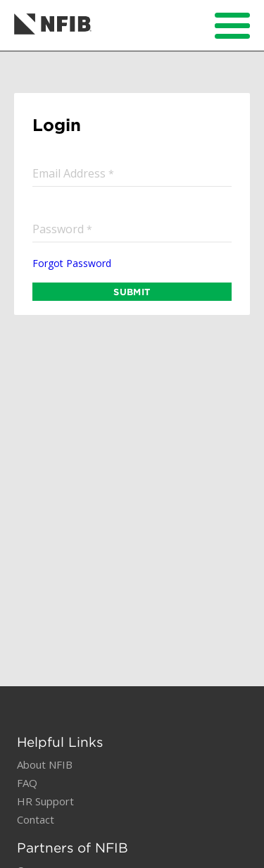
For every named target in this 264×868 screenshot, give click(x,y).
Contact (36, 819)
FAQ (27, 783)
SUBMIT (132, 292)
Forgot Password (72, 263)
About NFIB (45, 764)
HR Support (45, 801)
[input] (132, 173)
